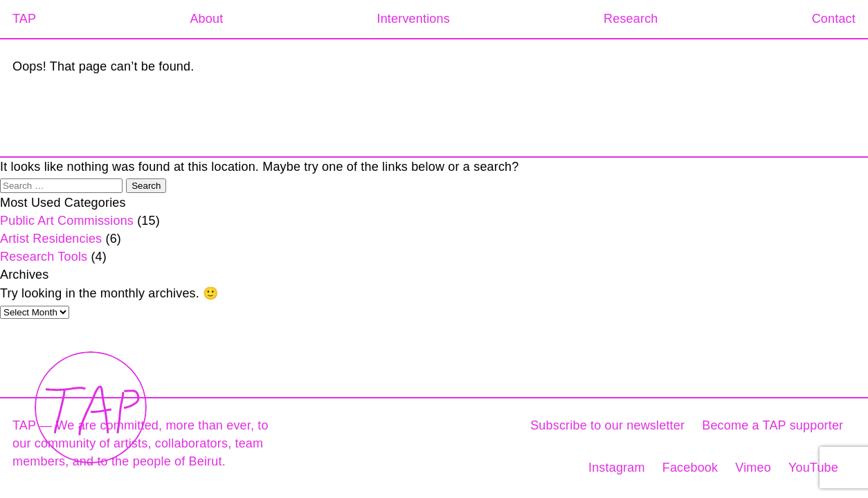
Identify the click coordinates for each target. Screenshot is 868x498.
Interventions (413, 19)
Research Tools (44, 257)
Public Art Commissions (67, 221)
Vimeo (753, 468)
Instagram (617, 468)
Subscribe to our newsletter (607, 425)
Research (631, 19)
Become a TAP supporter (772, 425)
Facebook (690, 468)
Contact (834, 19)
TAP (24, 19)
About (206, 19)
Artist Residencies (51, 239)
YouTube (813, 468)
